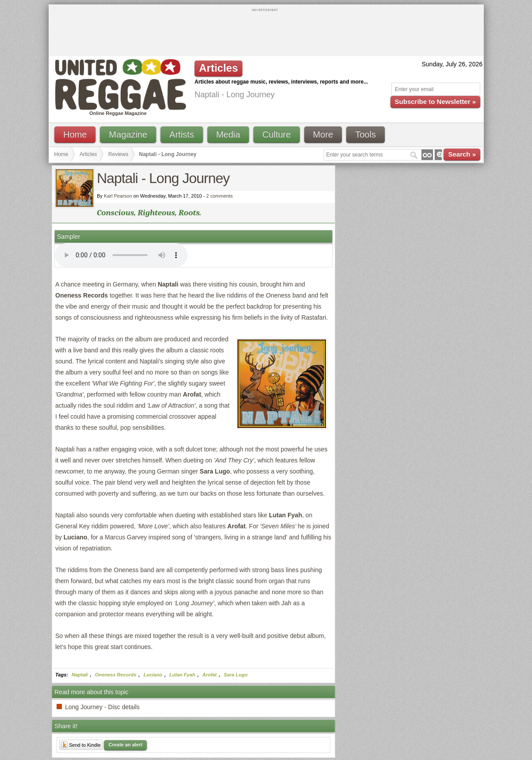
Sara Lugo (236, 675)
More (323, 134)
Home (75, 134)
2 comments (219, 196)
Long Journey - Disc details (102, 707)
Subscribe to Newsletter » (435, 101)
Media (228, 134)
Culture (276, 134)
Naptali (80, 675)
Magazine (128, 134)
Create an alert (125, 745)
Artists (182, 134)
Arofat (210, 675)
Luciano (153, 675)
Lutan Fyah (182, 675)
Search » (462, 154)
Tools (366, 134)
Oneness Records (116, 675)
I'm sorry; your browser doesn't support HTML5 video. (121, 255)
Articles (88, 154)
